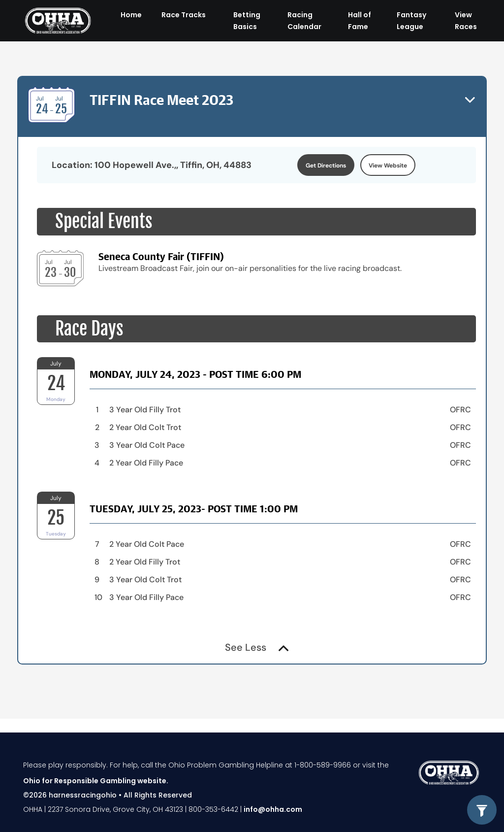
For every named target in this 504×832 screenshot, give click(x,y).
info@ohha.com (273, 809)
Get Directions (326, 166)
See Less (257, 647)
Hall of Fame (360, 21)
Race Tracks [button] (184, 15)
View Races (466, 21)
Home (131, 15)
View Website (388, 166)
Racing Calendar (304, 21)
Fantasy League (411, 21)
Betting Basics (247, 21)
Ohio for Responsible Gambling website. (96, 781)
